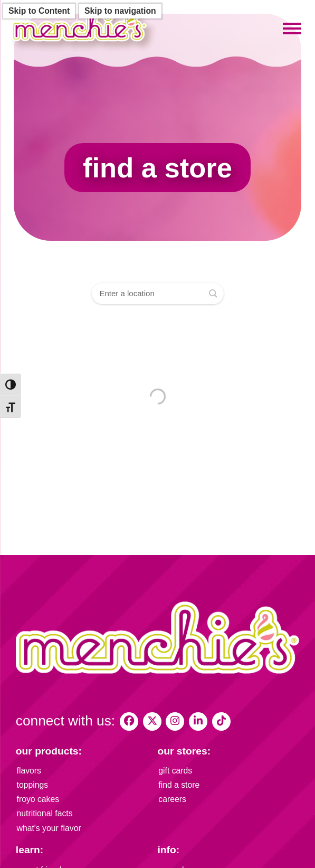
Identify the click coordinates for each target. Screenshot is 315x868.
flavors (29, 771)
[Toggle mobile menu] (292, 29)
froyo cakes (38, 799)
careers (172, 799)
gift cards (175, 771)
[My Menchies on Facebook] (129, 721)
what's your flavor (49, 828)
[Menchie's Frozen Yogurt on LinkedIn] (198, 721)
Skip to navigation (120, 11)
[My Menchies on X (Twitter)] (152, 721)
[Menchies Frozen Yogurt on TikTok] (221, 721)
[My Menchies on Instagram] (175, 721)
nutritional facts (45, 813)
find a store (179, 785)
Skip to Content (39, 11)
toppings (33, 785)
